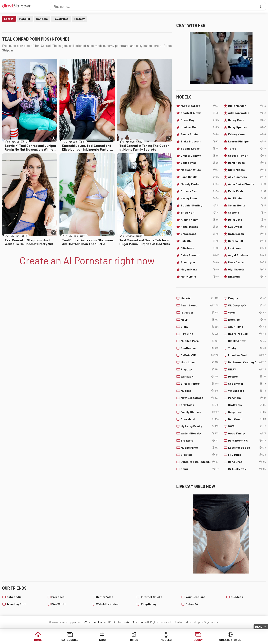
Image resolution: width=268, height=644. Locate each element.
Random (42, 19)
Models (166, 640)
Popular (25, 19)
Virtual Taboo (200, 384)
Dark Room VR (247, 440)
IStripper (200, 312)
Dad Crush (247, 419)
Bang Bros (247, 462)
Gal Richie (247, 198)
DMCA (112, 622)
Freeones (58, 597)
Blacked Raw (247, 341)
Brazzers (200, 440)
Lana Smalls (200, 177)
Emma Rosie (200, 134)
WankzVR (200, 376)
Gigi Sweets (247, 269)
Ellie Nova (200, 248)
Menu (259, 627)
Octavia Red (200, 191)
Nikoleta (247, 277)
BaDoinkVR (200, 355)
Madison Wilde (200, 170)
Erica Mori (200, 213)
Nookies (247, 320)
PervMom (247, 398)
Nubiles (200, 391)
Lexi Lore (247, 248)
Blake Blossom (200, 141)
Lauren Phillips (247, 141)
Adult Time (247, 327)
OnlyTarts (200, 405)
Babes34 (192, 604)
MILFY (247, 369)
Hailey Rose (247, 120)
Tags (102, 640)
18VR (247, 426)
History (79, 19)
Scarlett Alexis (200, 113)
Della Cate (247, 220)
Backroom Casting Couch (247, 362)
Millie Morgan (247, 106)
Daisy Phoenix (200, 255)
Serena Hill (247, 241)
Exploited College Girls (200, 462)
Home (38, 640)
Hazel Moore (200, 227)
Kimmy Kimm (200, 220)
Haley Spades (247, 127)
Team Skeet (200, 305)
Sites (134, 640)
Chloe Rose (200, 234)
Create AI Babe (230, 640)
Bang (200, 469)
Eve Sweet (247, 227)
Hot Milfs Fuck (247, 334)
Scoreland (200, 419)
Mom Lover (200, 362)
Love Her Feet (247, 355)
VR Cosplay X (247, 305)
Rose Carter (247, 262)
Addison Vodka (247, 113)
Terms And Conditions (132, 622)
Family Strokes (200, 412)
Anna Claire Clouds (247, 184)
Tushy (247, 348)
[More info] (54, 138)
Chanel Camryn (200, 156)
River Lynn (200, 262)
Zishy (200, 327)
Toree (247, 149)
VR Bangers (247, 391)
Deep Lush (247, 412)
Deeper (247, 376)
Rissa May (200, 120)
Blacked (200, 455)
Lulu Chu (200, 241)
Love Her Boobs (247, 448)
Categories (70, 640)
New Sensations (200, 398)
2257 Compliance (95, 622)
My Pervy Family (200, 426)
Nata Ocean (247, 234)
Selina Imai (200, 163)
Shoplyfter (247, 384)
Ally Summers (247, 177)
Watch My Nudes (107, 604)
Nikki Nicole (247, 170)
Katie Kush (247, 191)
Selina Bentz (247, 205)
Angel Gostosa (247, 255)
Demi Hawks (247, 163)
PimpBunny (149, 604)
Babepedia (14, 597)
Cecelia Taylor (247, 156)
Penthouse (200, 348)
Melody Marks (200, 184)
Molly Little (200, 277)
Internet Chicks (152, 597)
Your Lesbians (196, 597)
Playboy (200, 369)
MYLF (200, 320)
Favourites (61, 19)
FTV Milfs (247, 455)
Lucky (198, 640)
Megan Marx (200, 269)
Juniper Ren (200, 127)
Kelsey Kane (247, 134)
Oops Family (247, 433)
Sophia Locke (200, 149)
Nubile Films (200, 448)
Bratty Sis (247, 405)
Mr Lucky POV (247, 469)
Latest (9, 19)
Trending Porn (16, 604)
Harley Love (200, 198)
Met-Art (200, 298)
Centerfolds (105, 597)
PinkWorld (58, 604)
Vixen (247, 312)
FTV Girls (200, 334)
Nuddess (237, 597)
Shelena (247, 213)
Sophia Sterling (200, 205)
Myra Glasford (200, 106)
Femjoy (247, 298)
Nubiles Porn (200, 341)
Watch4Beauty (200, 433)
